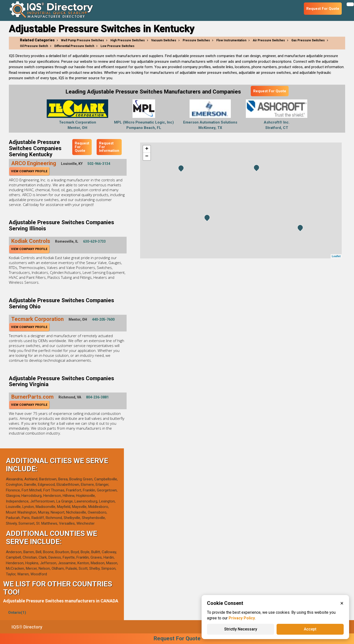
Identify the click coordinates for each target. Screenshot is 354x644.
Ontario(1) (17, 613)
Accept (310, 629)
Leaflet (336, 256)
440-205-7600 (103, 319)
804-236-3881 (97, 397)
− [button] (147, 157)
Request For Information (109, 147)
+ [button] (147, 149)
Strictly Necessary (241, 629)
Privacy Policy (242, 618)
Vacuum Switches (164, 40)
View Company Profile (29, 171)
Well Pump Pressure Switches (82, 40)
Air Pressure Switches (269, 40)
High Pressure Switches (128, 40)
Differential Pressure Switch (74, 46)
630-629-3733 (94, 241)
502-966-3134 (99, 164)
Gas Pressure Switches (308, 40)
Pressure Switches (196, 40)
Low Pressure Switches (118, 46)
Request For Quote (270, 91)
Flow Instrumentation (231, 40)
